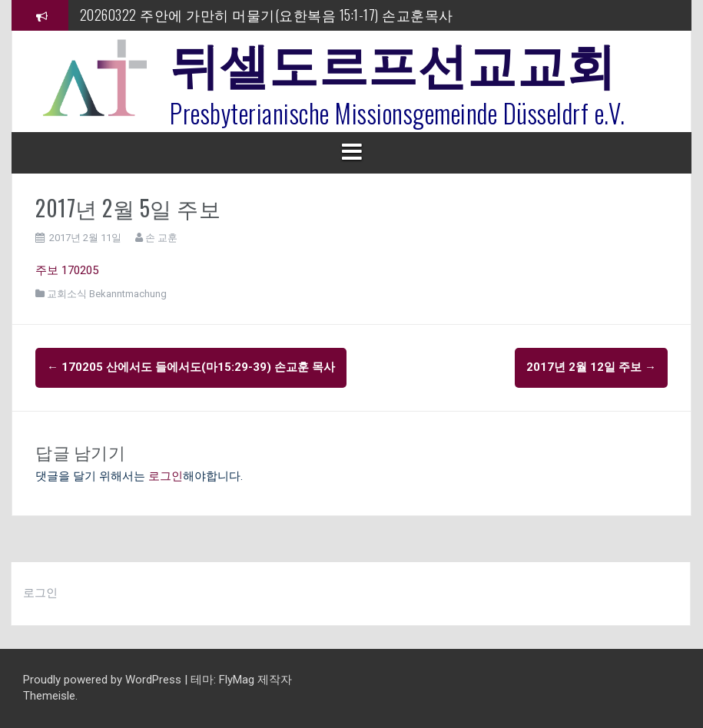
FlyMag (237, 680)
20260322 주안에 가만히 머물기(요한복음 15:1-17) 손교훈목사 (267, 15)
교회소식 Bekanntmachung (107, 294)
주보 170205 (67, 270)
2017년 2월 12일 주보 (591, 367)
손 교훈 (161, 238)
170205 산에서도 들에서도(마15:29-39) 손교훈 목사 (191, 367)
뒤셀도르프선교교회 (393, 61)
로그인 (166, 476)
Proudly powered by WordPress (104, 680)
